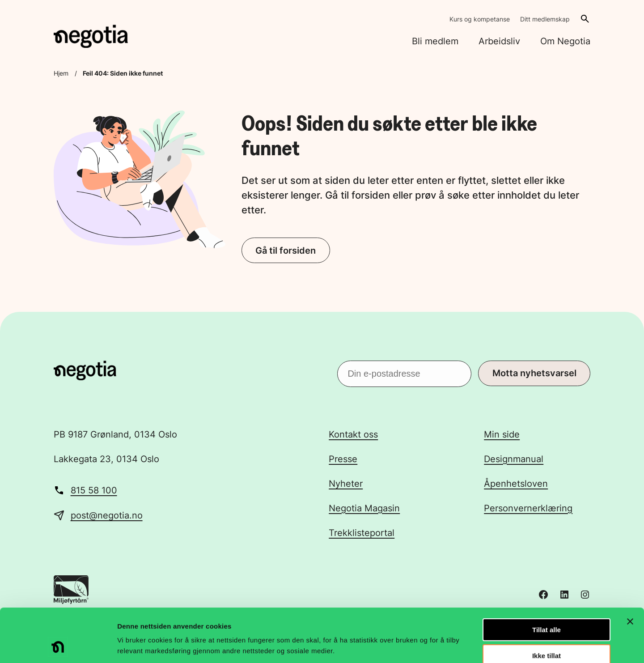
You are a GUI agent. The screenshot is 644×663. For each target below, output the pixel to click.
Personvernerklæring (528, 508)
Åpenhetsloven (516, 484)
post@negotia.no (107, 515)
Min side (502, 434)
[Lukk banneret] (630, 571)
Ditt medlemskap (545, 19)
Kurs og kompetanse (480, 19)
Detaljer (476, 645)
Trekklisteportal (362, 533)
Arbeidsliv (499, 41)
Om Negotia (565, 41)
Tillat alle (547, 580)
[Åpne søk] (585, 19)
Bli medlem (435, 41)
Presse (343, 459)
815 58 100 (94, 490)
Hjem (61, 73)
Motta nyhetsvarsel (534, 373)
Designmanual (514, 459)
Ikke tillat (547, 606)
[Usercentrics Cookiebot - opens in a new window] (58, 646)
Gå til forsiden (286, 251)
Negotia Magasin (364, 508)
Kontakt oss (353, 434)
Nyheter (346, 484)
